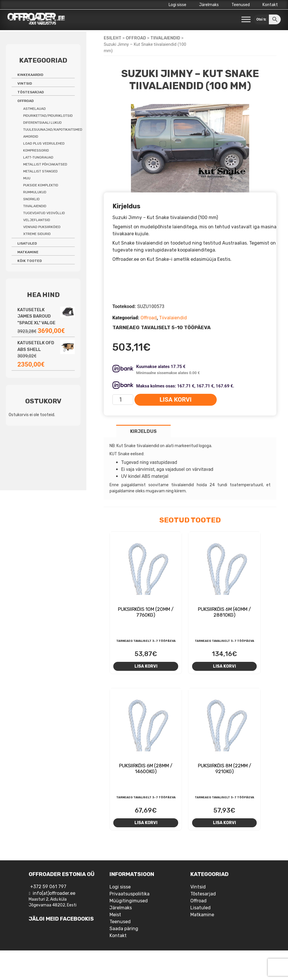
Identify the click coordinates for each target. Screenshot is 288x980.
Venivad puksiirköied (42, 227)
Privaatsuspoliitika (130, 894)
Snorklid (31, 199)
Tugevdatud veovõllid (44, 213)
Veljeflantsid (37, 220)
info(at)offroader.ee (54, 893)
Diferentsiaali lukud (42, 123)
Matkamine (28, 252)
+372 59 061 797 (48, 887)
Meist (115, 915)
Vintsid (25, 83)
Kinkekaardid (30, 75)
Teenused (241, 5)
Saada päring (124, 929)
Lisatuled (27, 243)
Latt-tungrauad (38, 157)
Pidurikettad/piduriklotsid (48, 116)
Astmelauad (34, 109)
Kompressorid (36, 150)
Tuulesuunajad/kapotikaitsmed (53, 130)
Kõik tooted (30, 261)
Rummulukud (35, 192)
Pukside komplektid (41, 185)
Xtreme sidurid (37, 234)
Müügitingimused (129, 901)
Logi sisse (177, 5)
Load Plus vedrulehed (44, 143)
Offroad (136, 38)
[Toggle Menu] (246, 20)
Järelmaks (209, 5)
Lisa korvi (176, 400)
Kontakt (270, 5)
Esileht (113, 38)
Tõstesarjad (31, 92)
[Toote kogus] (123, 400)
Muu (27, 178)
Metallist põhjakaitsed (45, 164)
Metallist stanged (40, 171)
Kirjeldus (143, 431)
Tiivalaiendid (165, 38)
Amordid (31, 136)
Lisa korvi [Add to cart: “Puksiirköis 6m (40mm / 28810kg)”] (224, 666)
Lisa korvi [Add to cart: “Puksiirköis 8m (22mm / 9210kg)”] (224, 823)
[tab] (143, 431)
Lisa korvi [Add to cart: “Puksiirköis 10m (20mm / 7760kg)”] (146, 666)
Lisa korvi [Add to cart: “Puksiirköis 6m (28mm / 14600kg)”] (146, 823)
